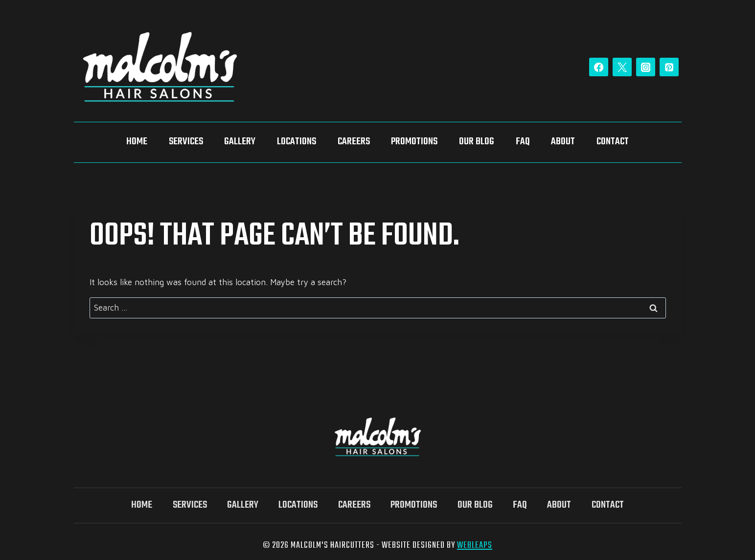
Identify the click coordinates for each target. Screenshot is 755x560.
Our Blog (477, 142)
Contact (613, 142)
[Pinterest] (669, 67)
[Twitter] (622, 67)
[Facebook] (598, 67)
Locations (297, 142)
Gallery (240, 142)
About (563, 142)
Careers (354, 142)
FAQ (523, 142)
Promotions (414, 142)
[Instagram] (645, 67)
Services (186, 142)
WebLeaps (475, 546)
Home (137, 142)
